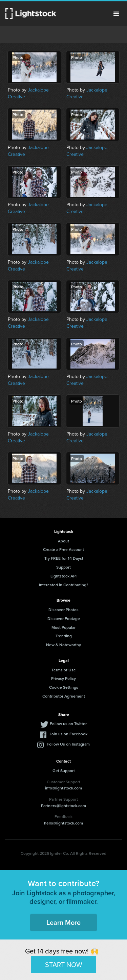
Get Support (64, 771)
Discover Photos (63, 610)
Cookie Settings (64, 687)
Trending (64, 636)
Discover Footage (64, 618)
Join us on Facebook (68, 734)
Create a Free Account (63, 549)
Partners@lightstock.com (63, 806)
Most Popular (63, 627)
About (63, 541)
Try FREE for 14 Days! (64, 558)
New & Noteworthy (63, 645)
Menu (116, 14)
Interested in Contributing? (64, 585)
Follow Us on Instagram (68, 744)
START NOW (64, 964)
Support (63, 567)
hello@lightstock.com (63, 823)
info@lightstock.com (63, 788)
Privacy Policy (63, 678)
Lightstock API (63, 576)
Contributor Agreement (64, 696)
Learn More (63, 922)
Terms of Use (64, 670)
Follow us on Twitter (68, 724)
